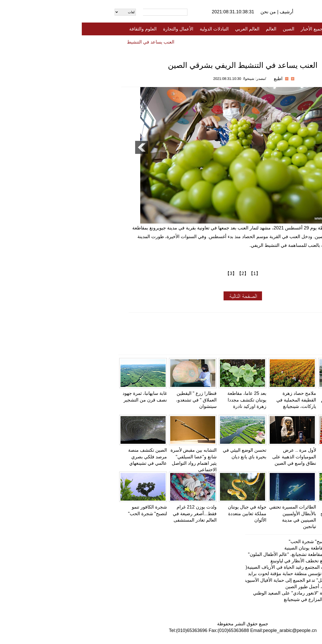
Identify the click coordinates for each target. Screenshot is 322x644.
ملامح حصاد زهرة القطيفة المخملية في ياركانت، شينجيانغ (214, 400)
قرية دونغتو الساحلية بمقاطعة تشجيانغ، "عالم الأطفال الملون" (262, 400)
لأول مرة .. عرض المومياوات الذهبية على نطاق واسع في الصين (212, 457)
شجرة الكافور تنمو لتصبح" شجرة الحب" (245, 542)
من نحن (187, 12)
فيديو (139, 42)
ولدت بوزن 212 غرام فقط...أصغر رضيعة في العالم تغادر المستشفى (113, 513)
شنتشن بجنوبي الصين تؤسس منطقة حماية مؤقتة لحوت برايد (224, 574)
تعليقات (157, 42)
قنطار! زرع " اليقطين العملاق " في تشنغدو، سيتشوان (115, 400)
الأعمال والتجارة (96, 29)
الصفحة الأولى (261, 29)
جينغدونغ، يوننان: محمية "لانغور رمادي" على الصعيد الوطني (227, 593)
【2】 (161, 273)
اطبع (196, 79)
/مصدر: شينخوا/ (173, 79)
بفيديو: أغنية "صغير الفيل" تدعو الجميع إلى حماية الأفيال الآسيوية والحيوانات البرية (206, 580)
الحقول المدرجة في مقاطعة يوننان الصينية (242, 548)
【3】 (149, 273)
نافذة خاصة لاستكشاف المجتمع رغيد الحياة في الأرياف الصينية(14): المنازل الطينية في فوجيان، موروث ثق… (180, 567)
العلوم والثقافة (61, 29)
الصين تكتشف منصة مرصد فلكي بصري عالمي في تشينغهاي (66, 457)
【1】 (173, 273)
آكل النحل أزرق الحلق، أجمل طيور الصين (243, 587)
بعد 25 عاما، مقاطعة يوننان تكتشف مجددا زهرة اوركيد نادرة (165, 400)
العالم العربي (165, 29)
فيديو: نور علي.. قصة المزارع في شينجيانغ (242, 599)
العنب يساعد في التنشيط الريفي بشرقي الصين (46, 42)
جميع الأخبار (230, 29)
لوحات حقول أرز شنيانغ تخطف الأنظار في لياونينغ (235, 561)
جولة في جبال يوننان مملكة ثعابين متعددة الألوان (165, 513)
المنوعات (179, 42)
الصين (207, 29)
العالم (189, 29)
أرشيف (204, 12)
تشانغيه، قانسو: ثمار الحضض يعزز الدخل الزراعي (265, 457)
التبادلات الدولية (132, 29)
